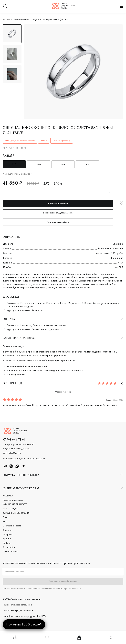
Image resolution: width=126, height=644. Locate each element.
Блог (5, 521)
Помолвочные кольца (13, 500)
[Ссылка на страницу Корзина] (79, 639)
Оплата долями (10, 551)
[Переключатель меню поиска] (5, 6)
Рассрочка (8, 534)
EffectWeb (42, 616)
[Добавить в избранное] (122, 203)
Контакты (7, 530)
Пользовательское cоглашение (17, 605)
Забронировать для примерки (58, 213)
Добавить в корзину (58, 203)
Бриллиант (117, 258)
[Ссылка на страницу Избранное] (47, 639)
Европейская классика (110, 248)
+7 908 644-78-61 (14, 439)
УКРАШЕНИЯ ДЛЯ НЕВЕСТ (15, 504)
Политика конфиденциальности (18, 610)
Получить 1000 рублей (24, 624)
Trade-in (7, 543)
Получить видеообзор (58, 222)
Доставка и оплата (12, 526)
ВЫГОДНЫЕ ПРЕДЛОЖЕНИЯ (16, 513)
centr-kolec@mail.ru (12, 453)
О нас (6, 517)
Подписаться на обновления (63, 581)
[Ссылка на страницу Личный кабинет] (111, 639)
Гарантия (7, 539)
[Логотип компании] (63, 8)
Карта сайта (9, 547)
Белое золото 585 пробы (109, 253)
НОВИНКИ (8, 496)
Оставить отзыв (63, 392)
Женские (118, 244)
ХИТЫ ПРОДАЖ (10, 509)
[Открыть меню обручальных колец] (15, 638)
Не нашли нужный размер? (17, 174)
